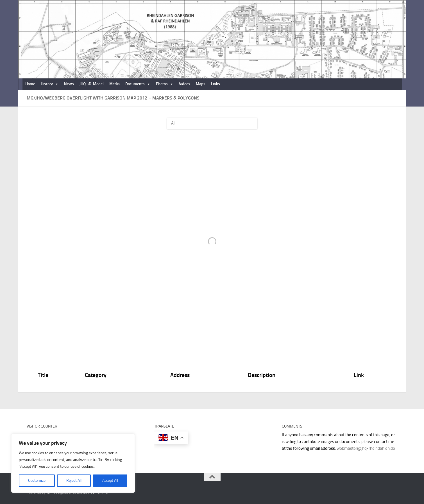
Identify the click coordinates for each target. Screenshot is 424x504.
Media (114, 84)
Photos (165, 84)
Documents (138, 84)
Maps (201, 84)
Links (216, 84)
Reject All (74, 481)
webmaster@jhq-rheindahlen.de (366, 448)
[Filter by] (212, 123)
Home (30, 84)
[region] (73, 463)
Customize (37, 481)
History (50, 84)
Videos (185, 84)
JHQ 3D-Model (92, 84)
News (69, 84)
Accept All (110, 481)
